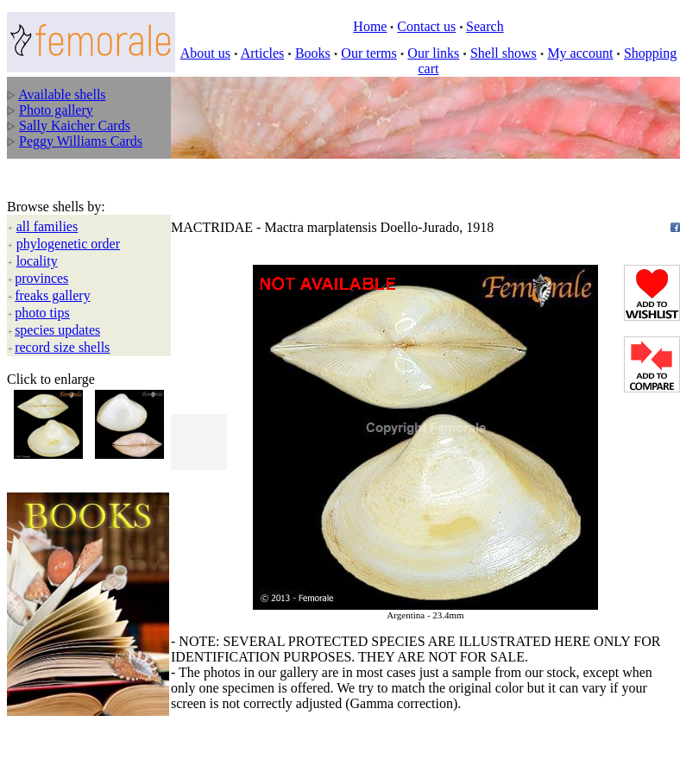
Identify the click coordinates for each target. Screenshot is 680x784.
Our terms (368, 53)
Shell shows (504, 53)
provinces (41, 238)
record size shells (62, 307)
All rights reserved (128, 709)
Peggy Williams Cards (81, 141)
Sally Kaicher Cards (75, 125)
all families (47, 186)
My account (580, 53)
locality (37, 220)
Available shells (62, 94)
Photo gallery (56, 110)
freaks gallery (53, 255)
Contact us (426, 26)
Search (485, 26)
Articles (263, 53)
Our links (433, 53)
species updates (57, 289)
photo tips (42, 272)
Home (370, 26)
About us (205, 53)
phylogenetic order (68, 203)
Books (313, 53)
